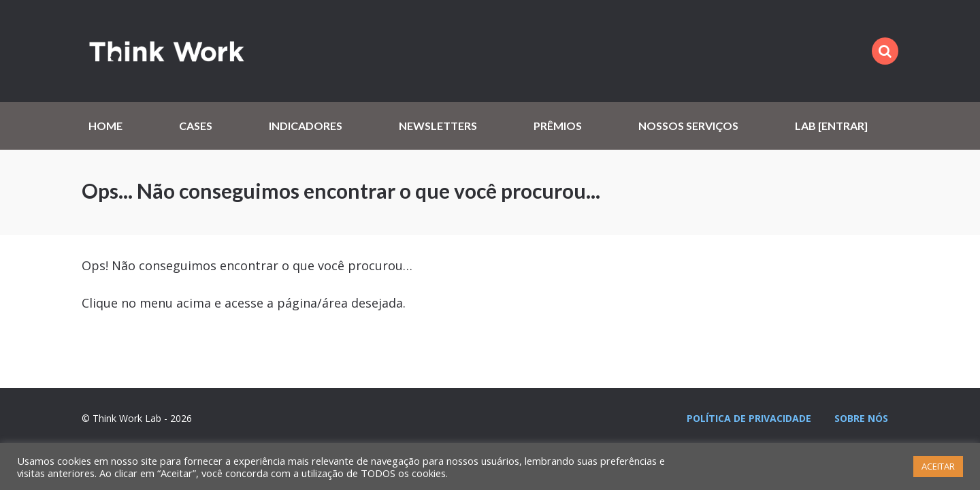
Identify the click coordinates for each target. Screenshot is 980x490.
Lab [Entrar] (831, 126)
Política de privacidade (749, 418)
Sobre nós (861, 418)
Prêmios (558, 126)
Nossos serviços (688, 126)
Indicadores (306, 126)
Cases (196, 126)
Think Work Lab (167, 51)
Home (105, 126)
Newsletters (438, 126)
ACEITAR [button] (938, 466)
